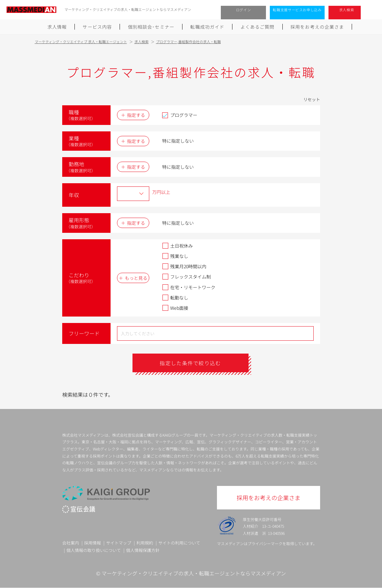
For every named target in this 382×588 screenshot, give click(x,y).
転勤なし (175, 298)
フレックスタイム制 (186, 277)
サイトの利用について (179, 543)
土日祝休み (177, 246)
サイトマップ (119, 543)
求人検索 (347, 10)
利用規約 (145, 543)
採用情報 (93, 543)
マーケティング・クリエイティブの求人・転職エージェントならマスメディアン (194, 573)
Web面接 (175, 308)
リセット (312, 99)
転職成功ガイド (207, 27)
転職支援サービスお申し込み (297, 10)
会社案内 (71, 543)
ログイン (244, 10)
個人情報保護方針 (143, 550)
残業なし (175, 256)
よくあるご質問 (258, 27)
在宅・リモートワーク (189, 287)
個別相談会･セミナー (151, 27)
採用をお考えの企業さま (317, 27)
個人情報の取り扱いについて (94, 550)
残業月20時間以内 (184, 266)
